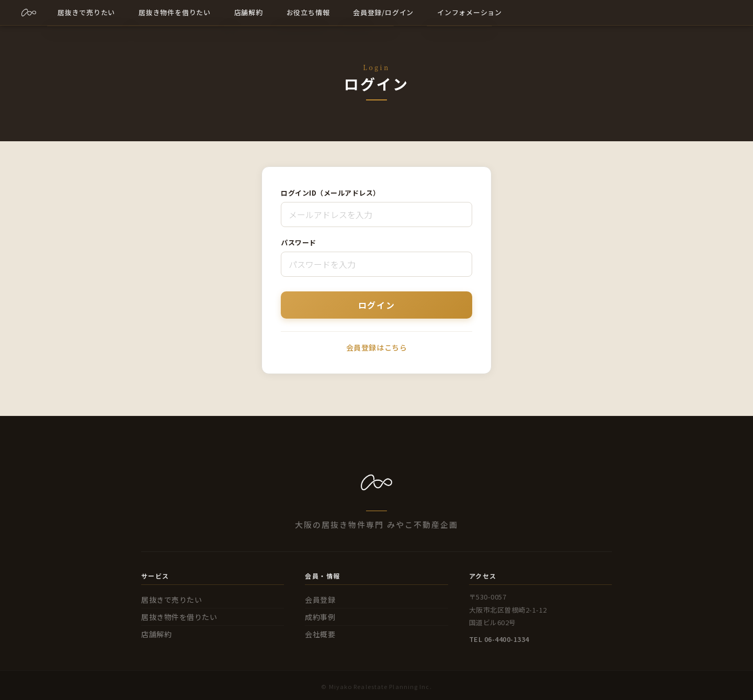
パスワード (299, 242)
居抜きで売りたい (172, 600)
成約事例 (320, 617)
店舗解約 (156, 634)
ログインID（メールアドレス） (330, 193)
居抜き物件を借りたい (179, 617)
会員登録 (320, 600)
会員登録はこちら (376, 347)
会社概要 (320, 634)
